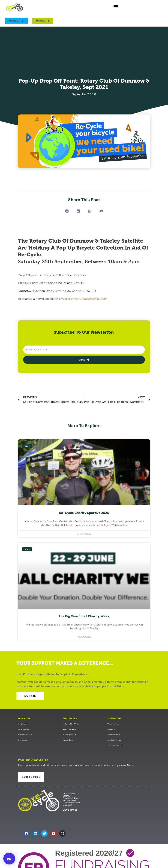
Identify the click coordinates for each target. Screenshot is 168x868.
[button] (116, 7)
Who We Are (70, 719)
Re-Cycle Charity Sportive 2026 (84, 513)
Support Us (114, 719)
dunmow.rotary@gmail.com (88, 299)
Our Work (24, 719)
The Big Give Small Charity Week (84, 616)
